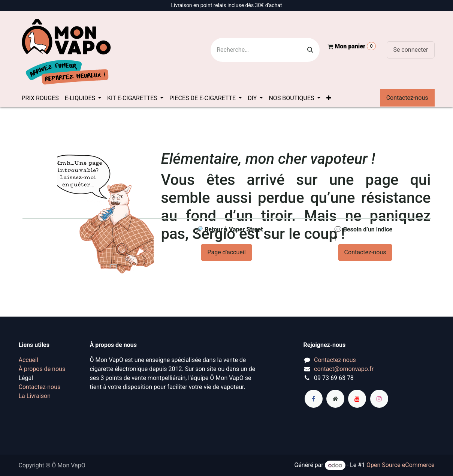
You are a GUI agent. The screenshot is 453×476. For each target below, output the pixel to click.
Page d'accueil (226, 252)
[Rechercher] (310, 50)
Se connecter (410, 50)
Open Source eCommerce (401, 465)
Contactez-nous (407, 98)
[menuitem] (40, 98)
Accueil (28, 360)
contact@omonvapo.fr (344, 369)
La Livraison (35, 396)
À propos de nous (42, 369)
